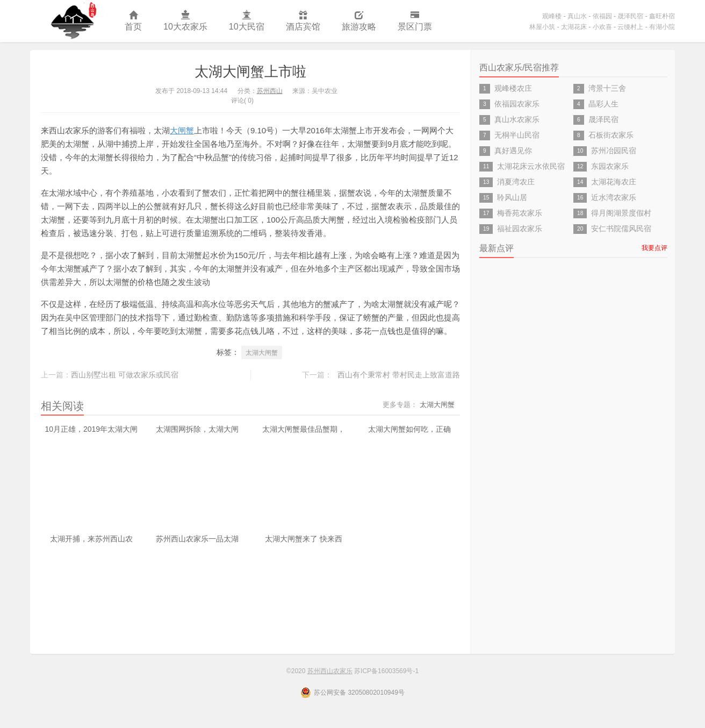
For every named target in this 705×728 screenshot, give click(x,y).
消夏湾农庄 (516, 182)
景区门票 (415, 21)
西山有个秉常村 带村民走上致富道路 (399, 375)
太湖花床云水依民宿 (531, 166)
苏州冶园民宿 (614, 151)
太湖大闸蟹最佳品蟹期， (304, 429)
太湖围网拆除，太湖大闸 (197, 429)
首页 (133, 21)
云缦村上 (630, 27)
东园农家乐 (610, 166)
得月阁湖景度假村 (621, 213)
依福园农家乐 (517, 104)
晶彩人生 (603, 104)
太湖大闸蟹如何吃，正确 (409, 429)
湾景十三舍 (607, 88)
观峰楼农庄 (513, 88)
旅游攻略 (359, 21)
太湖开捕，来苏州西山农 (91, 539)
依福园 (602, 16)
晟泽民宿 (630, 16)
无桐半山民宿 (517, 135)
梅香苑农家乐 (520, 213)
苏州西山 (270, 91)
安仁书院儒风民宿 (621, 229)
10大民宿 (247, 21)
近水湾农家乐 (614, 197)
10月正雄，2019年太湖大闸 (91, 429)
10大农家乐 (185, 21)
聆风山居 (512, 197)
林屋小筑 (542, 27)
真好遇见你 (513, 151)
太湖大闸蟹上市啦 (250, 72)
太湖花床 (574, 27)
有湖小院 (662, 27)
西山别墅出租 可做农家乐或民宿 (125, 375)
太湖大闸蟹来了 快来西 (304, 539)
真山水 (577, 16)
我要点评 (654, 248)
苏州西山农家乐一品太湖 (197, 539)
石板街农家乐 (611, 135)
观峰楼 (552, 16)
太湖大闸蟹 (262, 353)
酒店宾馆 (303, 21)
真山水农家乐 (517, 119)
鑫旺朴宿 (662, 16)
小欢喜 (602, 27)
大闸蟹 (182, 130)
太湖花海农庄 (614, 182)
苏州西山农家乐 (72, 21)
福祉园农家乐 (520, 229)
